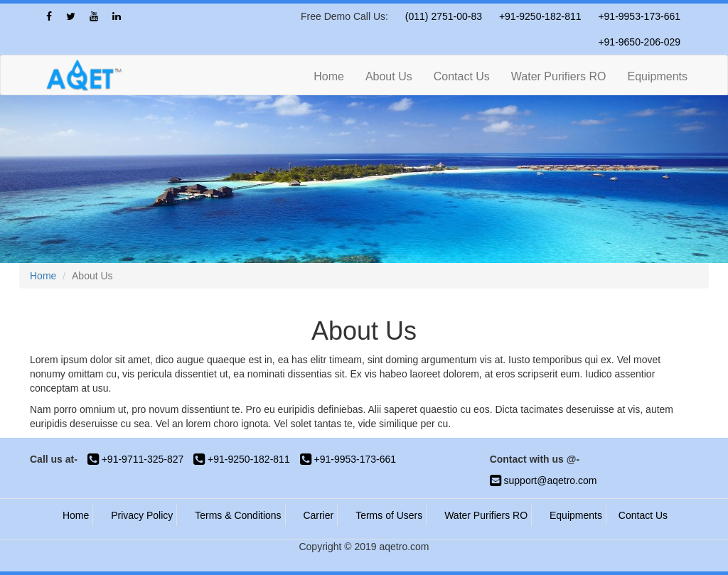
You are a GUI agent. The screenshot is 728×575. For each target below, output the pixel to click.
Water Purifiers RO (559, 76)
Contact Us (462, 76)
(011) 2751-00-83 (444, 16)
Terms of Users (389, 515)
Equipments (658, 76)
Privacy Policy (142, 515)
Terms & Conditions (238, 515)
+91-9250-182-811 (540, 16)
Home (329, 76)
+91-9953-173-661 (639, 16)
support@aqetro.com (544, 480)
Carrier (318, 515)
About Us (389, 76)
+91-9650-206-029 (639, 42)
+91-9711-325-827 (136, 459)
